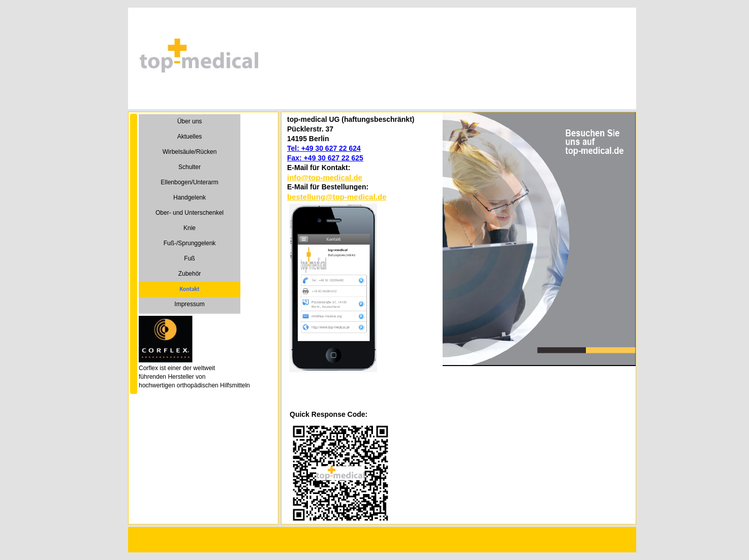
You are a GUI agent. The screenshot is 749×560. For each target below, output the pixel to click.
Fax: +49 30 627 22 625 (325, 158)
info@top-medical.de (325, 177)
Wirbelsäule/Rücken (190, 152)
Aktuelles (190, 137)
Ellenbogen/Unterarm (189, 182)
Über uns (190, 121)
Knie (190, 228)
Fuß (189, 258)
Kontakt (190, 289)
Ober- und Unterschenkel (190, 213)
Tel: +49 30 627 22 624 (324, 148)
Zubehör (190, 274)
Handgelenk (190, 197)
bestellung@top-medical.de (337, 197)
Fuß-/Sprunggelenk (190, 243)
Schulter (190, 167)
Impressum (189, 304)
